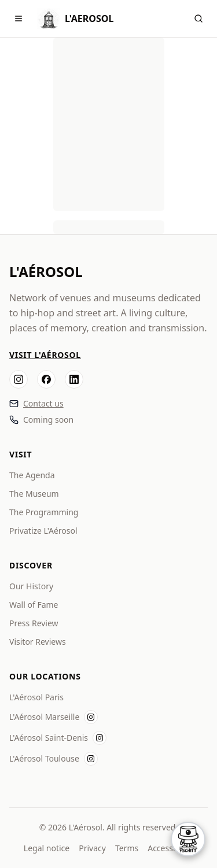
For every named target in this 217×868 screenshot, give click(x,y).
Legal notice (47, 848)
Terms (127, 848)
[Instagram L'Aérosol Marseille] (91, 717)
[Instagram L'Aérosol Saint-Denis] (100, 738)
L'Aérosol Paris (36, 697)
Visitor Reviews (38, 642)
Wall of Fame (34, 605)
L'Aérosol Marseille (44, 717)
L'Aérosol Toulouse (44, 758)
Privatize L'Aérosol (43, 531)
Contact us (43, 403)
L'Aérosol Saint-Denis (49, 738)
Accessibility (170, 848)
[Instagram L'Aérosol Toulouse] (91, 759)
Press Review (34, 623)
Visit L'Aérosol (45, 355)
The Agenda (32, 475)
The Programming (44, 512)
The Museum (34, 494)
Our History (31, 586)
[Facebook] (46, 379)
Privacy (92, 848)
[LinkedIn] (74, 379)
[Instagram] (19, 379)
